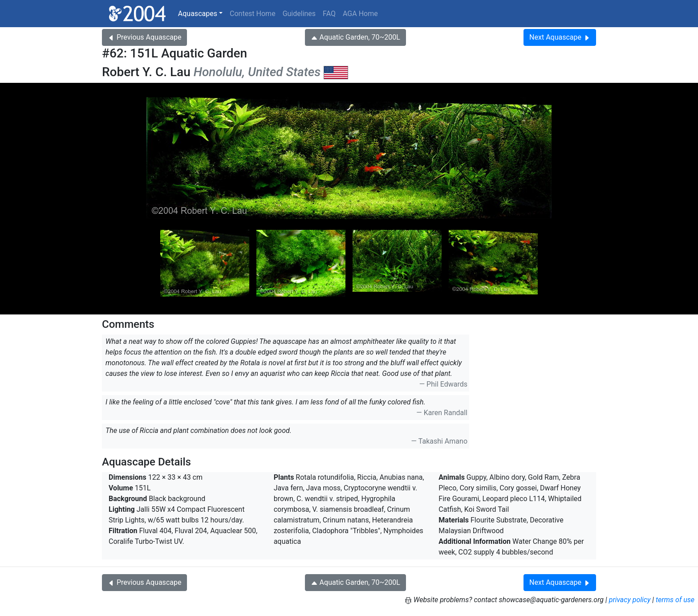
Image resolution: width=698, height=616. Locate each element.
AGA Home (360, 14)
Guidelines (299, 14)
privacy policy (630, 600)
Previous (144, 37)
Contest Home (253, 14)
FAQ (329, 14)
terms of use (675, 600)
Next (560, 37)
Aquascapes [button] (198, 14)
